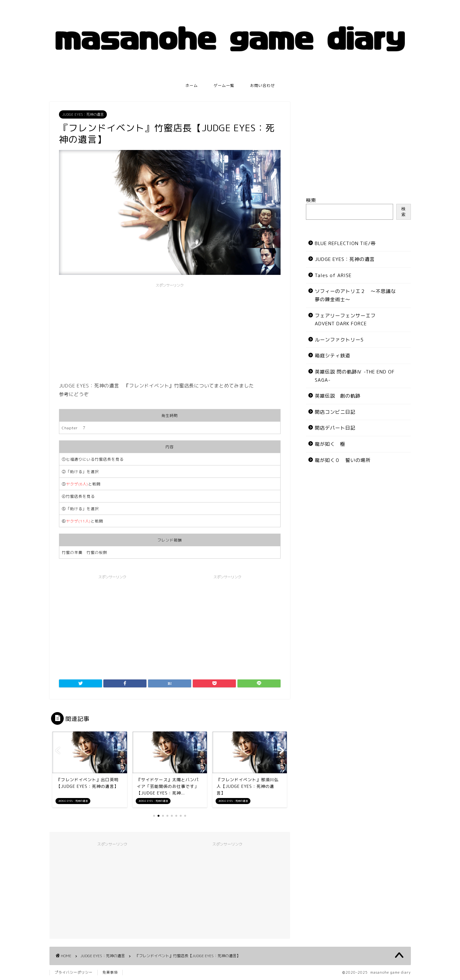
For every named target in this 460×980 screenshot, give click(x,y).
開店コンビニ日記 (335, 412)
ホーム (192, 85)
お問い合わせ (262, 85)
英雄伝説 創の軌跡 (338, 396)
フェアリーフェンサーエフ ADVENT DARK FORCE (345, 320)
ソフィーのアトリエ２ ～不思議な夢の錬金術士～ (355, 295)
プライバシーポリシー (74, 972)
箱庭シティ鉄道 (333, 356)
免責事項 (110, 972)
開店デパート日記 (335, 428)
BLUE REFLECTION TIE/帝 (345, 243)
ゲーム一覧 (224, 85)
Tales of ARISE (333, 275)
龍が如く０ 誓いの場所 (343, 460)
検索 (311, 200)
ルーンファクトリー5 (339, 340)
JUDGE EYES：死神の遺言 (83, 114)
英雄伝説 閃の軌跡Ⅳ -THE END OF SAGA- (355, 376)
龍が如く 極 (330, 444)
